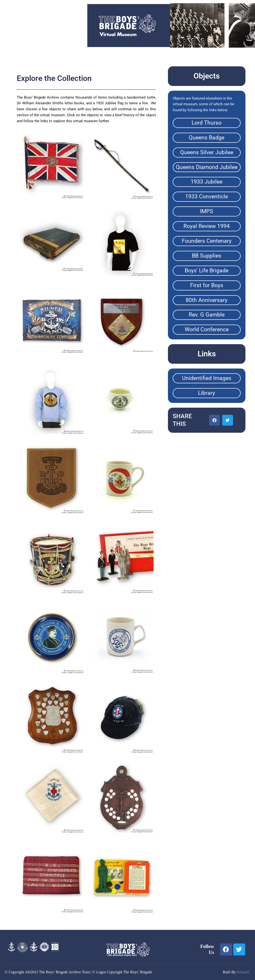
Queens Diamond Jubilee (207, 167)
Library (207, 393)
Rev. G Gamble (207, 315)
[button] (214, 420)
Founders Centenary (207, 241)
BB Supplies (207, 256)
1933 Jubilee (207, 182)
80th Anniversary (207, 300)
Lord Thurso (207, 123)
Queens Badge (207, 138)
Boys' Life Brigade (207, 271)
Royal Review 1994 (207, 226)
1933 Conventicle (207, 197)
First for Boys (207, 285)
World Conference (207, 329)
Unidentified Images (207, 378)
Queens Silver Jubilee (207, 152)
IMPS (207, 211)
